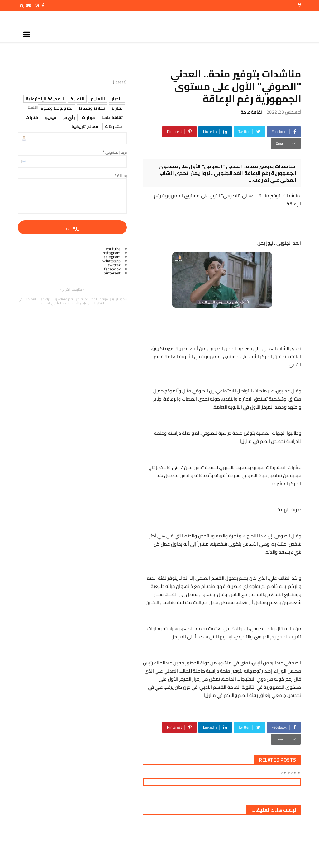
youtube (113, 249)
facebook (112, 269)
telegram (112, 257)
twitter (114, 265)
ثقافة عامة (251, 112)
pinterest (112, 273)
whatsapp (112, 261)
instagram (111, 253)
